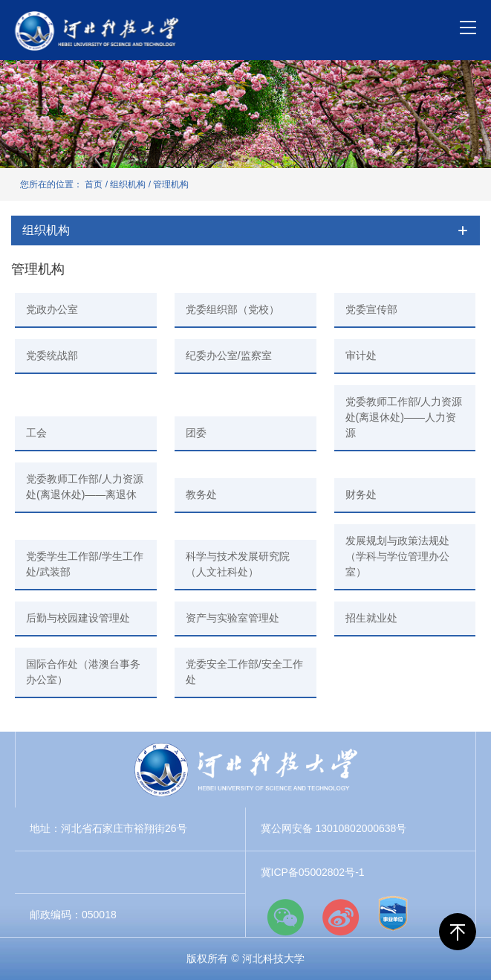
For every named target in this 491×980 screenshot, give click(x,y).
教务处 (201, 494)
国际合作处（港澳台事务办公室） (83, 672)
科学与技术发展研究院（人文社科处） (238, 564)
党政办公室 (52, 309)
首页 (94, 184)
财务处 (361, 494)
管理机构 (171, 184)
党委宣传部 (371, 309)
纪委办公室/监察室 (229, 355)
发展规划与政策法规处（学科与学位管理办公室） (397, 556)
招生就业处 (371, 618)
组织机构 (128, 184)
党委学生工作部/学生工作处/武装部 (85, 564)
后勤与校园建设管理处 (78, 618)
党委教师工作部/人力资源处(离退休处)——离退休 (85, 487)
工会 (36, 433)
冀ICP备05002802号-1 (313, 872)
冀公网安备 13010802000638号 (334, 828)
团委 (196, 433)
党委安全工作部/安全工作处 (244, 672)
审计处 (361, 355)
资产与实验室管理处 (233, 618)
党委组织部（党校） (233, 309)
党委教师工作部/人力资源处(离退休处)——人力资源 (404, 417)
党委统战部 (52, 355)
